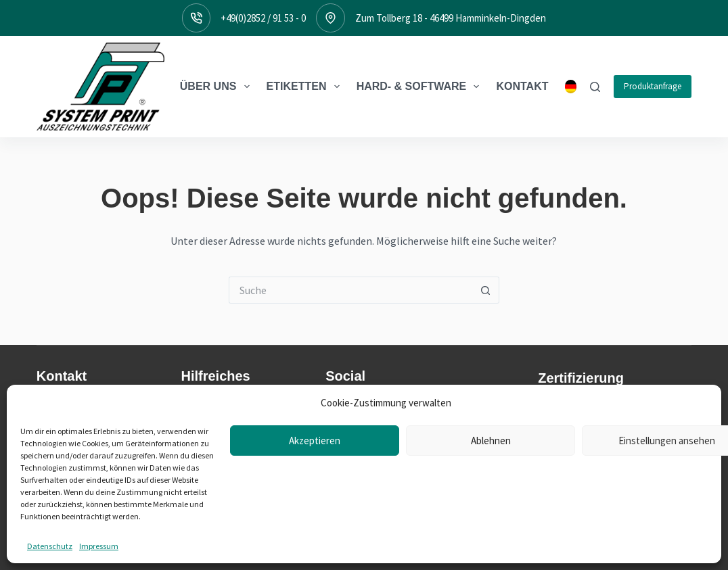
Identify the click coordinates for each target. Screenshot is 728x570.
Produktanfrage (653, 86)
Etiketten (306, 87)
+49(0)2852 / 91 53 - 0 (263, 18)
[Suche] (595, 87)
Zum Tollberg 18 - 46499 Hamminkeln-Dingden (451, 18)
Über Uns (218, 87)
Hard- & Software (421, 87)
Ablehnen (491, 545)
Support (200, 457)
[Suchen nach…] (350, 290)
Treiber (198, 440)
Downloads (206, 422)
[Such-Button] (486, 290)
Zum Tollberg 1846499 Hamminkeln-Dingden (84, 440)
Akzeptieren (315, 545)
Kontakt (522, 86)
